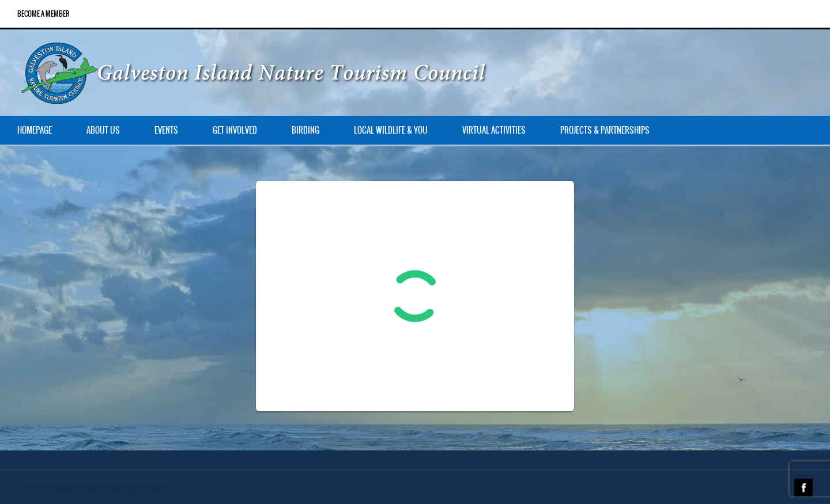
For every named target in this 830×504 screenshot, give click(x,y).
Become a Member (44, 14)
